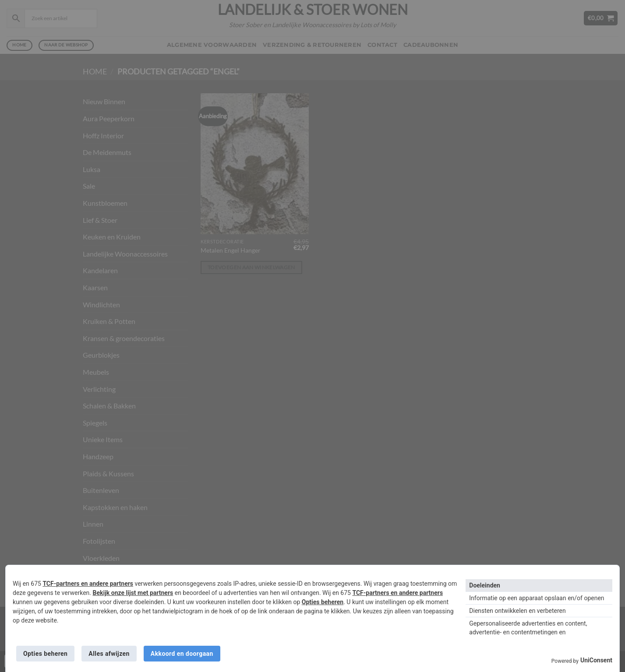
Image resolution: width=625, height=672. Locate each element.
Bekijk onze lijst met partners (133, 593)
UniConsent (596, 660)
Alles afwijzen (109, 654)
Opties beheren (323, 602)
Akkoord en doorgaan (182, 654)
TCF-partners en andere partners (88, 584)
